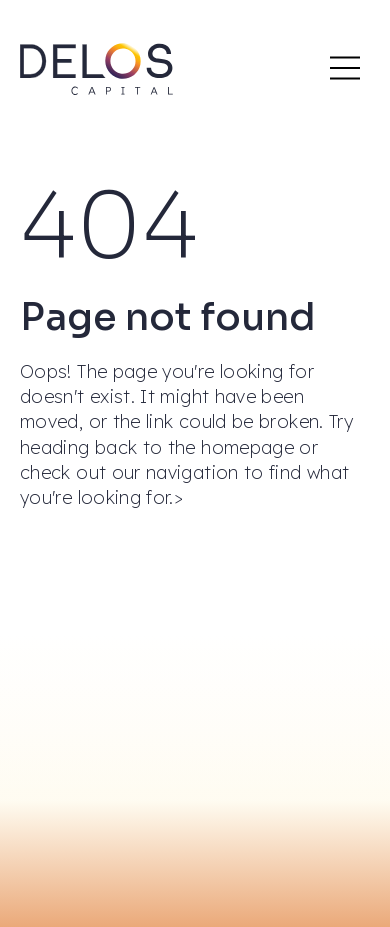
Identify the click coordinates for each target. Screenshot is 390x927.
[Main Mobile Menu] (345, 68)
